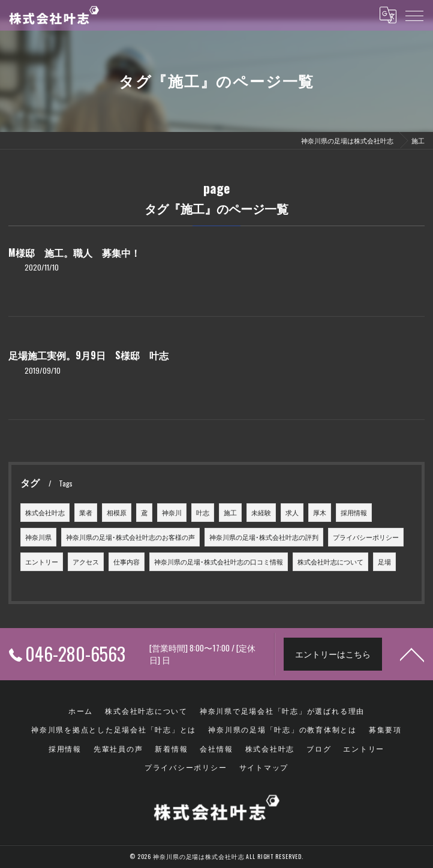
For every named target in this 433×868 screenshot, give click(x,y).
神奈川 (172, 512)
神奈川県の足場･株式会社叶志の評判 (264, 537)
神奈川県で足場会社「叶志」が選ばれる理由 (282, 711)
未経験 (261, 512)
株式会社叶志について (330, 561)
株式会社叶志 (45, 512)
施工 (230, 512)
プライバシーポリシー (366, 537)
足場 (384, 561)
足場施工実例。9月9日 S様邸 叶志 (88, 355)
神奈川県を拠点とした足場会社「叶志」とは (114, 729)
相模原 (117, 512)
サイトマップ (264, 767)
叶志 (203, 512)
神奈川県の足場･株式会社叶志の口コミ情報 (219, 561)
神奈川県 (38, 537)
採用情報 (354, 512)
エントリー (42, 561)
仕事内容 (127, 561)
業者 (86, 512)
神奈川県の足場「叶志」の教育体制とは (282, 729)
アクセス (86, 561)
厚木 (320, 512)
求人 (292, 512)
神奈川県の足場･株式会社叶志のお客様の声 (130, 537)
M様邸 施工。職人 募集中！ (74, 253)
